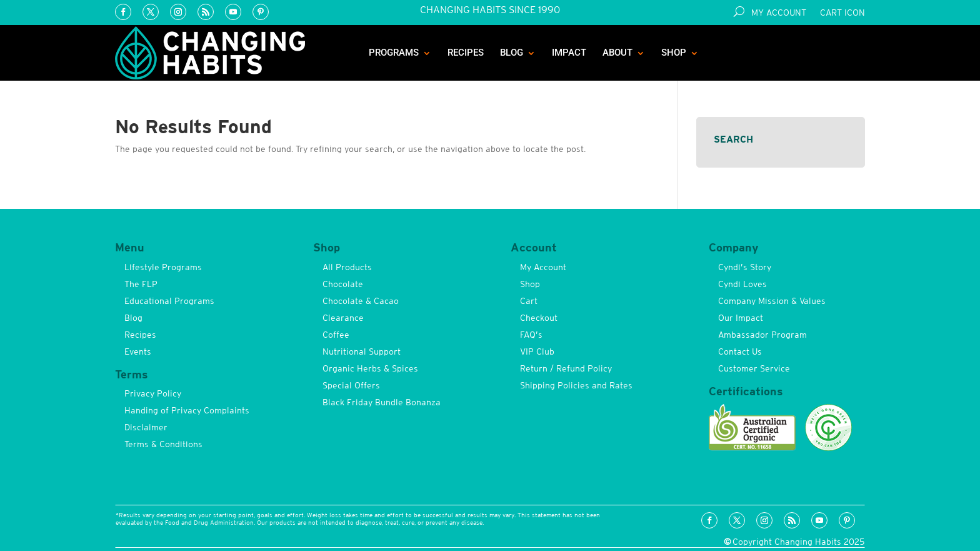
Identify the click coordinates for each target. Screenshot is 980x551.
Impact (569, 53)
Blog (512, 53)
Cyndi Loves (742, 284)
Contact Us (740, 351)
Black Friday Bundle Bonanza (382, 402)
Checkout (539, 318)
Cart (529, 301)
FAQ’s (531, 335)
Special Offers (351, 385)
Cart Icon (842, 13)
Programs (394, 53)
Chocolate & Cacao (361, 301)
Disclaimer (146, 427)
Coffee (336, 335)
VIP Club (537, 351)
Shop (674, 53)
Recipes (466, 53)
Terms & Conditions (163, 444)
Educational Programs (169, 301)
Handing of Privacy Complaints (187, 410)
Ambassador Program (762, 335)
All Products (347, 267)
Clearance (343, 318)
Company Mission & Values (772, 301)
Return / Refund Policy (566, 368)
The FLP (141, 284)
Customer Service (754, 368)
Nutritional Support (362, 351)
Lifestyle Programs (163, 267)
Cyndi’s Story (745, 267)
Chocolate (343, 284)
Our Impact (741, 318)
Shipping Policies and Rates (576, 385)
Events (138, 351)
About (617, 53)
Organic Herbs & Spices (370, 368)
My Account (779, 13)
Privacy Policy (153, 393)
